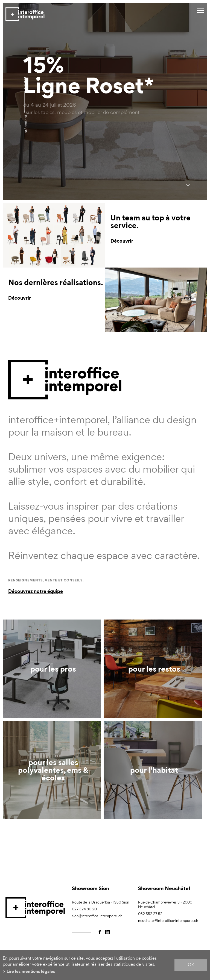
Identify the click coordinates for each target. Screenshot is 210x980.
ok (191, 965)
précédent (26, 124)
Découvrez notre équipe (36, 591)
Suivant (25, 83)
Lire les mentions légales (31, 971)
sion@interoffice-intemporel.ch (97, 916)
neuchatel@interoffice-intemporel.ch (168, 921)
